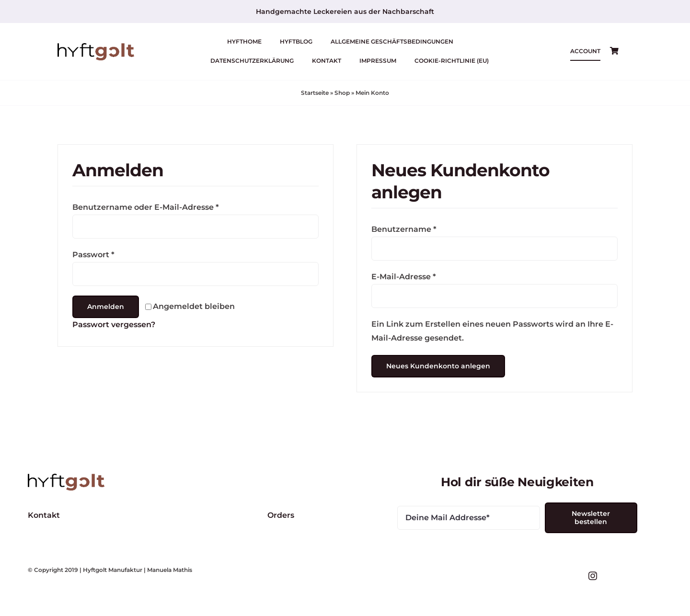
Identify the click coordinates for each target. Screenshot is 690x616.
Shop (342, 93)
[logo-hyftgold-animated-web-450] (96, 47)
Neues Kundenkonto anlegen (438, 366)
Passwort (93, 255)
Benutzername (404, 229)
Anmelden (106, 307)
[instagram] (593, 576)
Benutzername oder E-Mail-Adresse (146, 207)
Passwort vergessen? (114, 325)
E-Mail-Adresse (404, 277)
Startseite (315, 93)
